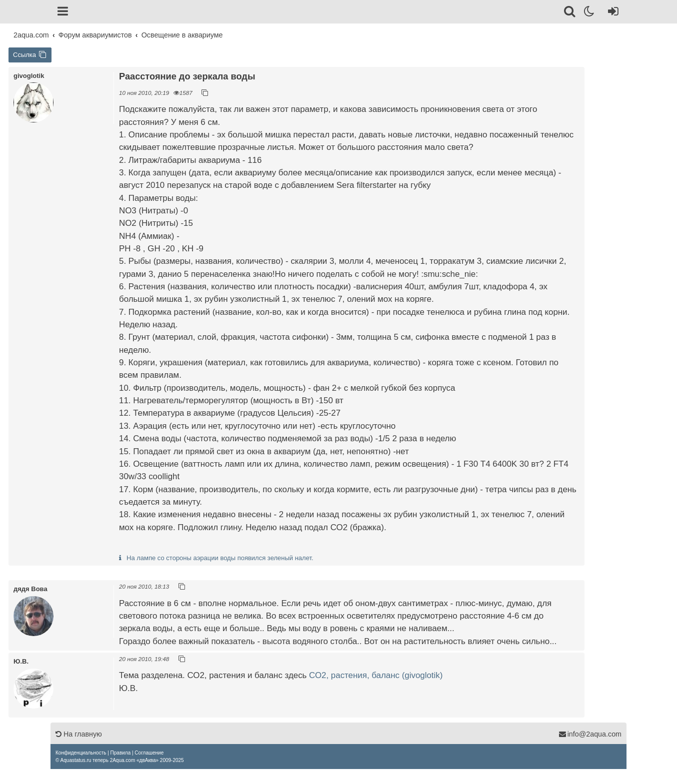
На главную (79, 734)
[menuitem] (81, 753)
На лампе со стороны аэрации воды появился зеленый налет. (220, 558)
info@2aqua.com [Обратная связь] (590, 734)
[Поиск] (570, 13)
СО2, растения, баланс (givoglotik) (376, 675)
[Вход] (611, 13)
